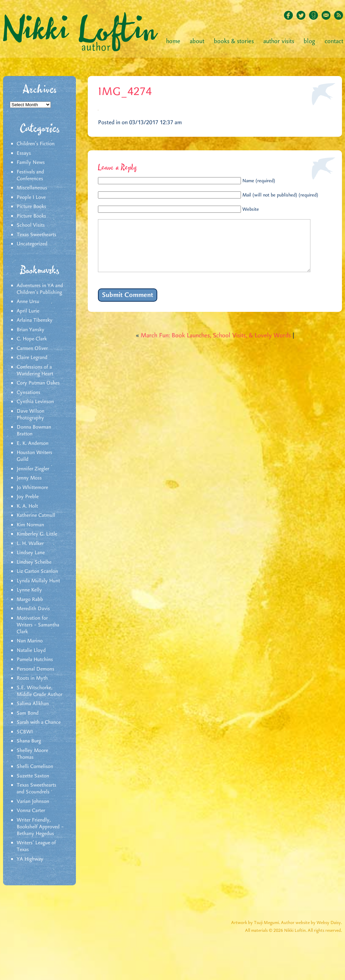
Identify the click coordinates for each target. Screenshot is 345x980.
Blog (309, 41)
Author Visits (279, 41)
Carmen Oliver (32, 348)
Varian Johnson (33, 802)
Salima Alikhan (33, 704)
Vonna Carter (31, 811)
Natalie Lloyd (31, 651)
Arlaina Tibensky (35, 320)
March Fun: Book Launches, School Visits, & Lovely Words (216, 346)
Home (173, 41)
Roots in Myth (32, 678)
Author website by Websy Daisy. (311, 923)
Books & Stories (234, 41)
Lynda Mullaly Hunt (38, 581)
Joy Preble (28, 497)
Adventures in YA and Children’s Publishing (40, 289)
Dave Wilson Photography (31, 415)
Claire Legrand (32, 358)
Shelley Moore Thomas (32, 754)
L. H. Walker (30, 544)
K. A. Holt (27, 506)
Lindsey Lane (31, 553)
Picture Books (31, 207)
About (197, 41)
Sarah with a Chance (39, 722)
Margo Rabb (30, 600)
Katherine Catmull (36, 515)
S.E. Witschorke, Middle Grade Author (39, 691)
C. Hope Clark (32, 339)
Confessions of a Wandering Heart (35, 371)
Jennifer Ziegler (33, 469)
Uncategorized (32, 244)
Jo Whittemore (32, 488)
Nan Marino (30, 641)
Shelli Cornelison (35, 767)
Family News (31, 163)
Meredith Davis (33, 609)
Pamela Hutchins (35, 660)
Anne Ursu (28, 302)
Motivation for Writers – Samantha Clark (38, 625)
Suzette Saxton (33, 776)
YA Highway (30, 859)
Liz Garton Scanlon (37, 571)
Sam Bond (28, 713)
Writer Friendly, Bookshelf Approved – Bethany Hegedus (40, 827)
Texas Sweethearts (36, 235)
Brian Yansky (31, 330)
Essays (24, 153)
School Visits (31, 225)
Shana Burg (29, 741)
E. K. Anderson (33, 444)
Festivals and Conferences (30, 175)
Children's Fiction (36, 144)
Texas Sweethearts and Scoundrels (36, 789)
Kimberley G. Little (37, 534)
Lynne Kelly (29, 590)
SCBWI (25, 732)
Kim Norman (30, 525)
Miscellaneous (32, 188)
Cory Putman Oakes (38, 383)
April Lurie (28, 311)
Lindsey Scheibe (34, 562)
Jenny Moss (29, 478)
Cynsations (28, 393)
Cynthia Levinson (35, 402)
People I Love (31, 197)
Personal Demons (35, 669)
